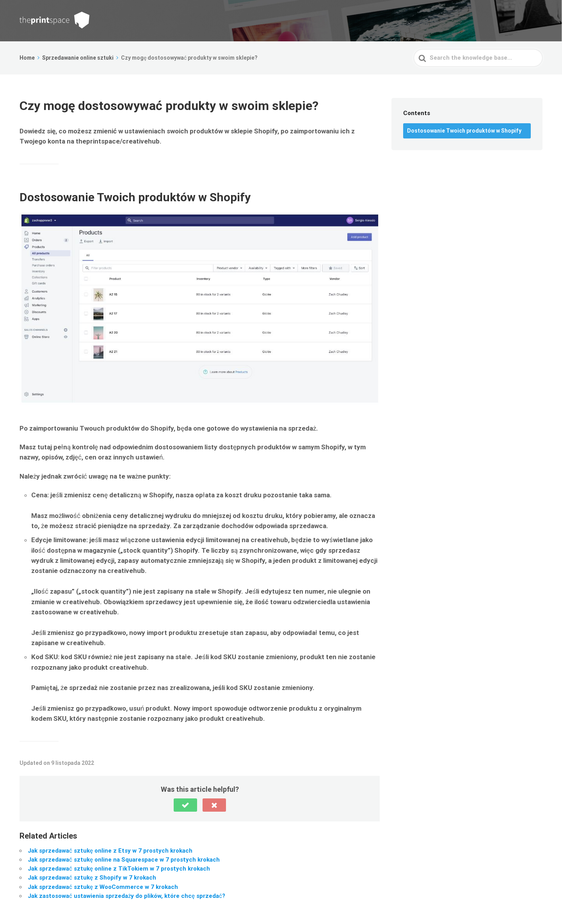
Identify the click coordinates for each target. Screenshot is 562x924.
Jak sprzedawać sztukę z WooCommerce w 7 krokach (103, 887)
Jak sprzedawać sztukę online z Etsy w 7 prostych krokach (110, 851)
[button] (185, 805)
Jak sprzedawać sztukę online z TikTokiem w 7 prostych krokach (119, 869)
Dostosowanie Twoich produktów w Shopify (464, 131)
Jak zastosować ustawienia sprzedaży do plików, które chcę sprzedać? (126, 896)
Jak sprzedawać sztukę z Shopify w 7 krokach (92, 878)
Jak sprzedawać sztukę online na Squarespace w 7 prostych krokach (124, 860)
